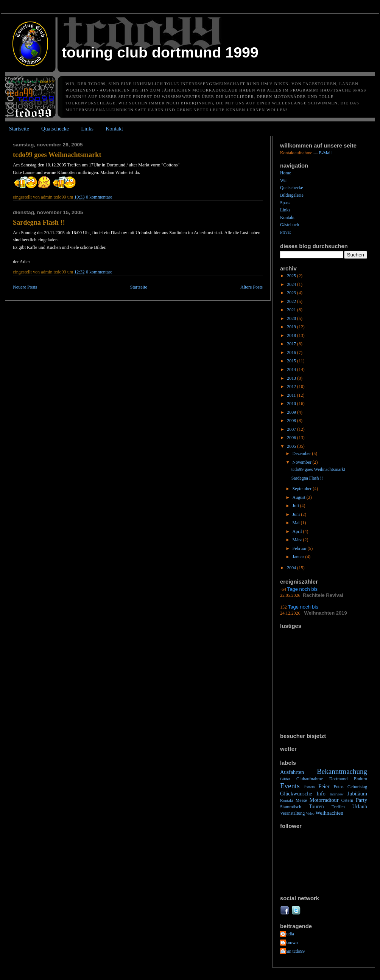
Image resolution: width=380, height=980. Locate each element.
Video (310, 814)
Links (87, 129)
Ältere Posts (252, 287)
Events (290, 786)
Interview (336, 794)
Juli (296, 506)
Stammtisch (291, 807)
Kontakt (114, 129)
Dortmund (339, 779)
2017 (292, 344)
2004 (292, 568)
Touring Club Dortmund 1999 (160, 52)
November (303, 462)
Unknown (289, 943)
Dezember (302, 454)
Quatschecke (55, 129)
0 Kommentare (99, 197)
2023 (292, 293)
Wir (283, 180)
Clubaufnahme (310, 779)
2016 (292, 353)
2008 (292, 421)
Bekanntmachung (342, 771)
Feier (324, 786)
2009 (292, 412)
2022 (292, 301)
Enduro (361, 779)
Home (286, 173)
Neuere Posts (25, 287)
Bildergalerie (292, 195)
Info (321, 794)
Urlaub (360, 806)
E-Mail (325, 153)
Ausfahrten (292, 772)
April (298, 531)
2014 (292, 370)
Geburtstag (357, 787)
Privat (285, 232)
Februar (300, 548)
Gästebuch (290, 225)
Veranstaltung (292, 813)
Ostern (347, 800)
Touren (316, 806)
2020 (292, 318)
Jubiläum (357, 794)
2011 (292, 395)
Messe (301, 800)
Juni (297, 514)
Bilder (285, 779)
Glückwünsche (296, 794)
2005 (292, 446)
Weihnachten (329, 813)
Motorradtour (324, 800)
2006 (292, 438)
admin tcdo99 (292, 951)
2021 (292, 310)
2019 (292, 327)
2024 (292, 284)
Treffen (338, 807)
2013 (292, 378)
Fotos (338, 787)
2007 (292, 429)
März (298, 540)
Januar (299, 557)
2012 (292, 387)
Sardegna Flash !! (39, 222)
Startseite (19, 129)
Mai (297, 523)
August (300, 497)
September (303, 489)
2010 (292, 404)
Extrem (310, 787)
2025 (292, 276)
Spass (285, 203)
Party (361, 800)
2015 (292, 361)
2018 (292, 335)
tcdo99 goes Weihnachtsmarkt (57, 155)
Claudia (287, 934)
